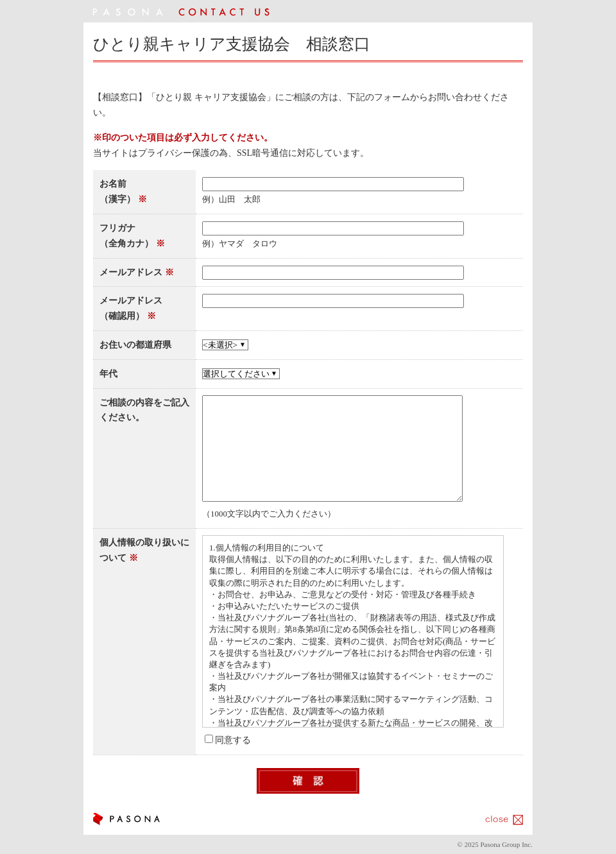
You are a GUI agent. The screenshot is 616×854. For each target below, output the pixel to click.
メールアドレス (131, 272)
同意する (233, 740)
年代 (108, 374)
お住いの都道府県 (135, 345)
